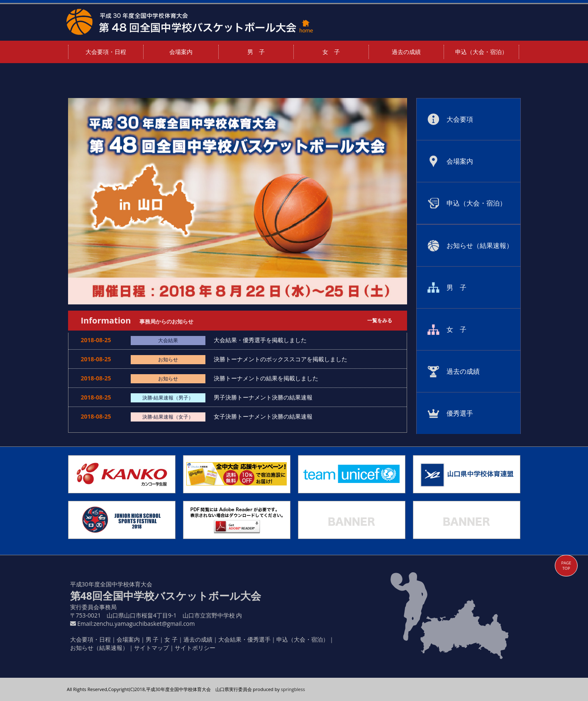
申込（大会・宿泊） (481, 52)
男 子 (256, 52)
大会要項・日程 (106, 52)
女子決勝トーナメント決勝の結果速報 (266, 416)
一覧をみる (380, 320)
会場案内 (181, 52)
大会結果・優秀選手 (244, 639)
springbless (293, 689)
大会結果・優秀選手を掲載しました (263, 340)
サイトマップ (151, 648)
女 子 (331, 52)
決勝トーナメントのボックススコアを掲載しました (283, 359)
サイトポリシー (195, 648)
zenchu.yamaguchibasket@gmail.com (144, 624)
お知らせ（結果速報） (99, 648)
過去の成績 (406, 52)
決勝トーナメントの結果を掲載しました (269, 378)
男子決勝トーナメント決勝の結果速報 (266, 397)
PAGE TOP (566, 566)
